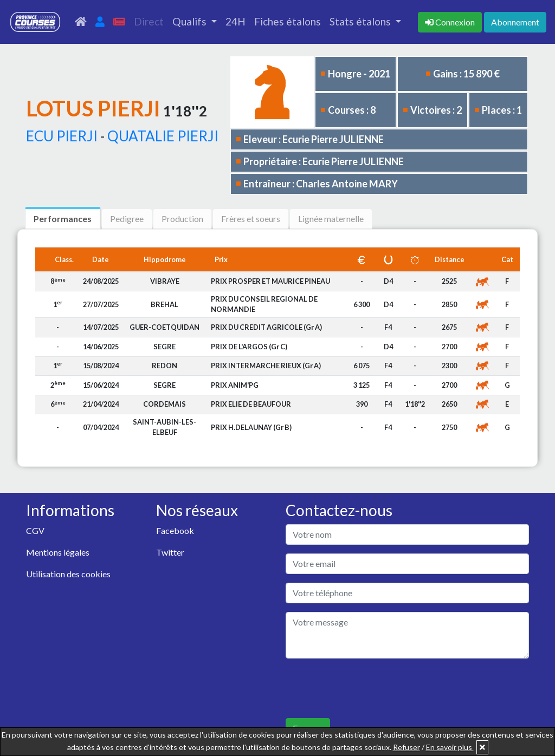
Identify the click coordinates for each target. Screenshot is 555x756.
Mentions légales (58, 552)
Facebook (175, 530)
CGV (35, 530)
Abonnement (515, 22)
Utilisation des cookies (68, 574)
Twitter (170, 552)
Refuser (406, 747)
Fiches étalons (288, 21)
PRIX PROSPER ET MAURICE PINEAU (270, 281)
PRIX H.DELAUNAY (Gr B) (251, 427)
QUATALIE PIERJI (163, 136)
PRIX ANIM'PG (235, 385)
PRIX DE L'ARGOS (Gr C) (249, 347)
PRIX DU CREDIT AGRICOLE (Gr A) (266, 327)
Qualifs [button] (191, 21)
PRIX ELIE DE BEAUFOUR (251, 404)
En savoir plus (450, 747)
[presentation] (368, 688)
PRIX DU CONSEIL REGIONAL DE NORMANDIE (264, 304)
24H (235, 21)
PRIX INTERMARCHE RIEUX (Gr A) (266, 366)
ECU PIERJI (62, 136)
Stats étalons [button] (361, 21)
